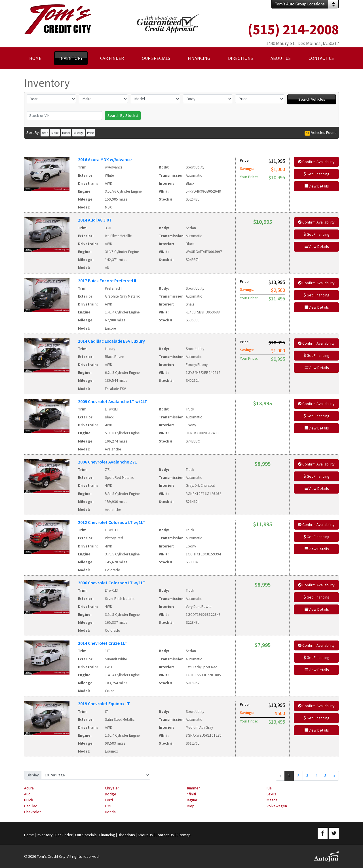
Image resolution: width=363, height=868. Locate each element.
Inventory (45, 835)
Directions (126, 835)
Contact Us (165, 835)
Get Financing (316, 174)
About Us (145, 835)
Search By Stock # (123, 115)
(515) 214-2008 (293, 29)
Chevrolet (32, 812)
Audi (28, 794)
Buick (29, 800)
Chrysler (112, 788)
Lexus (271, 794)
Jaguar (192, 800)
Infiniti (191, 794)
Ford (109, 800)
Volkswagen (277, 806)
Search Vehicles (312, 99)
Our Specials (86, 835)
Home (29, 835)
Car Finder (64, 835)
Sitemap (183, 835)
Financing (107, 835)
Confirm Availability (316, 162)
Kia (269, 788)
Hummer (193, 788)
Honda (110, 812)
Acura (29, 788)
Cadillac (31, 806)
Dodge (111, 794)
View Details (316, 186)
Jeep (190, 806)
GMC (109, 806)
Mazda (272, 800)
